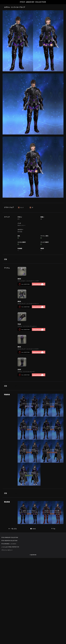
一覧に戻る (13, 595)
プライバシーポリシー (7, 636)
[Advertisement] (33, 212)
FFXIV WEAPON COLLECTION (9, 627)
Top (53, 595)
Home (33, 595)
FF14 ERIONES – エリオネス (9, 630)
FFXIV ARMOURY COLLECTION (33, 2)
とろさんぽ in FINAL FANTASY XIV (10, 633)
